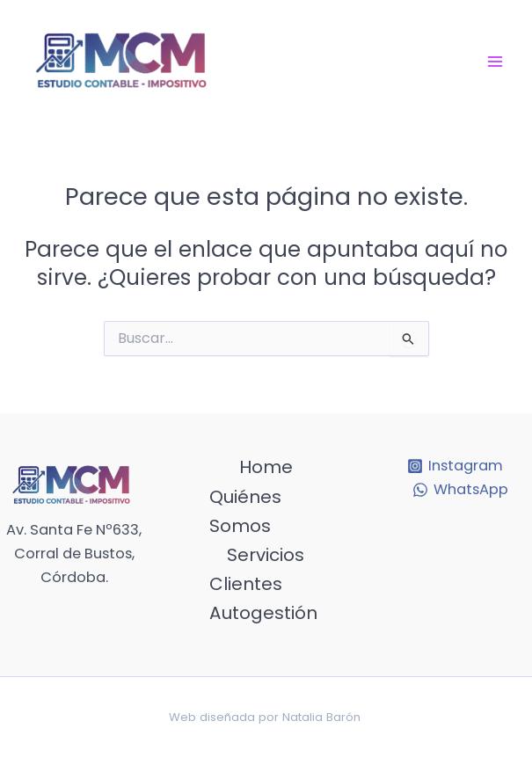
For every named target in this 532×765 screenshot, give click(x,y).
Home (266, 467)
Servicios (266, 555)
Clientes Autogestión (263, 598)
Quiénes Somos (245, 511)
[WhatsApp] (461, 490)
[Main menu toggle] (495, 61)
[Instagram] (455, 466)
